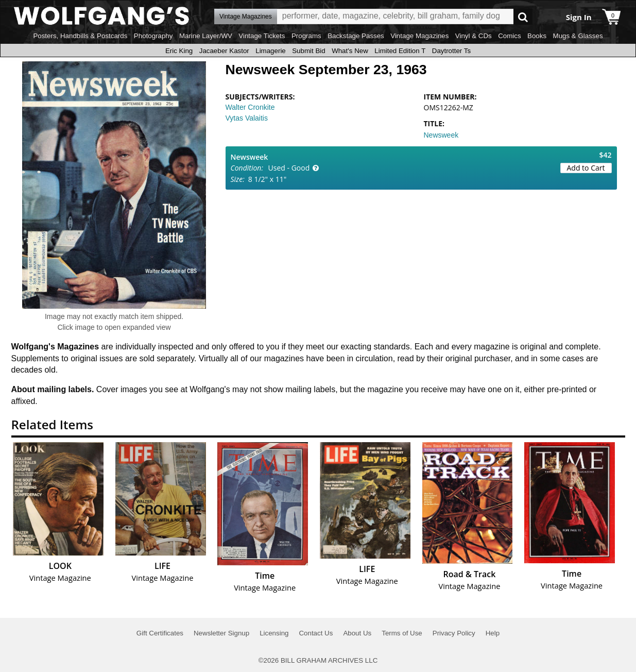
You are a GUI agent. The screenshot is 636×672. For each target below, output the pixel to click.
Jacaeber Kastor (224, 51)
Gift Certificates (160, 633)
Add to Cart (586, 168)
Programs (306, 36)
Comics (509, 36)
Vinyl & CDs (474, 36)
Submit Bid (308, 51)
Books (537, 36)
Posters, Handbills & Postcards (80, 36)
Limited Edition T (400, 51)
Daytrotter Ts (451, 51)
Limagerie (271, 51)
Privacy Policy (454, 633)
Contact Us (316, 633)
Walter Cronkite (250, 107)
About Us (357, 633)
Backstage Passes (356, 36)
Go (523, 17)
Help (493, 633)
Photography (153, 36)
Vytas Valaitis (247, 118)
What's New (350, 51)
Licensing (274, 633)
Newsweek (441, 135)
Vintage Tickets (262, 36)
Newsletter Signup (221, 633)
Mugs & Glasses (578, 36)
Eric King (179, 51)
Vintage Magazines (419, 36)
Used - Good (289, 168)
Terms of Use (402, 633)
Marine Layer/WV (206, 36)
